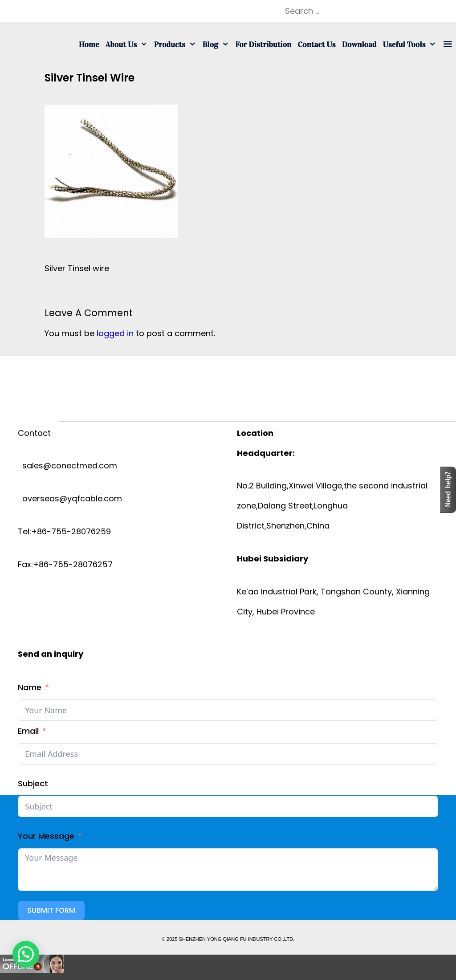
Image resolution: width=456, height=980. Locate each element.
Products (177, 45)
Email (28, 731)
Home (89, 45)
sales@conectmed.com (67, 466)
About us (128, 45)
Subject (33, 783)
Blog (217, 45)
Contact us (316, 45)
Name (30, 687)
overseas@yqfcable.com (70, 498)
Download (359, 45)
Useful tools (411, 45)
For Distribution (263, 45)
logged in (115, 333)
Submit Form (51, 910)
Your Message (46, 836)
